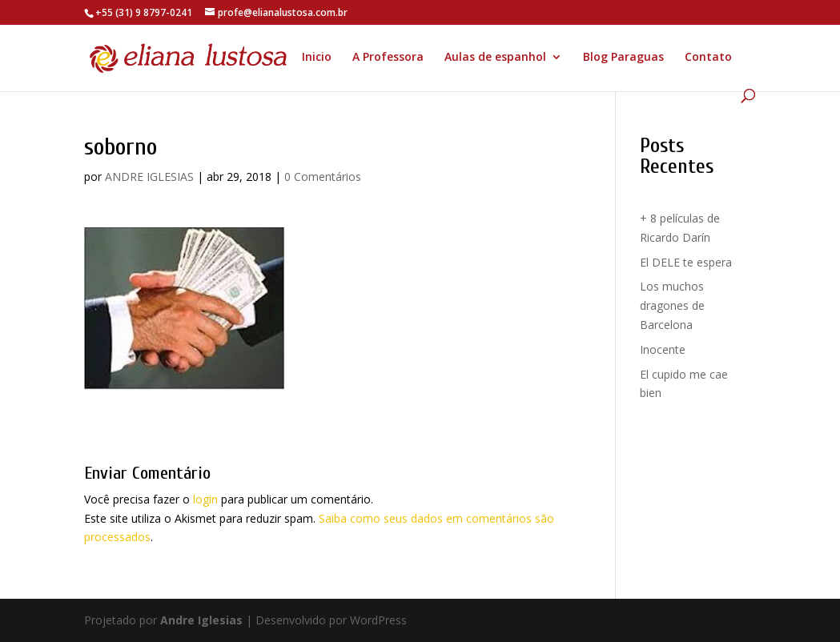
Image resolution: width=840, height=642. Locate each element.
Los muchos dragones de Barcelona (672, 305)
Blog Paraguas (623, 58)
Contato (708, 58)
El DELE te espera (686, 262)
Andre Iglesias (201, 620)
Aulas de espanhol (495, 58)
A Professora (388, 58)
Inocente (663, 349)
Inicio (317, 58)
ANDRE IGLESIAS (149, 177)
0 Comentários (323, 177)
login (205, 499)
